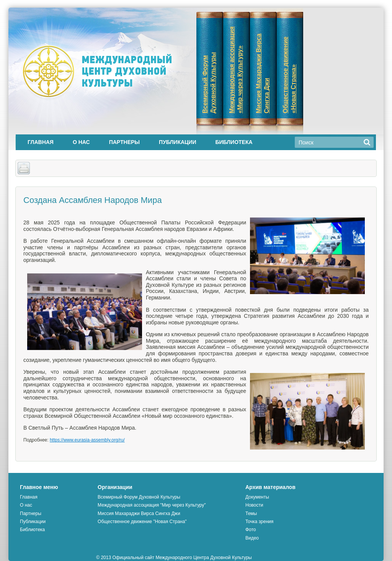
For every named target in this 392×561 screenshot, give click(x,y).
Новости (254, 505)
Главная (41, 142)
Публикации (177, 142)
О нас (81, 142)
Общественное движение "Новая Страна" (142, 522)
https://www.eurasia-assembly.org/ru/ (87, 440)
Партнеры (124, 142)
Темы (251, 514)
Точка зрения (259, 522)
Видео (252, 538)
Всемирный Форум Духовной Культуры (139, 497)
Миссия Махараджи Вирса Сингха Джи (139, 514)
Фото (251, 530)
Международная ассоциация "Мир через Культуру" (152, 505)
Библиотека (234, 142)
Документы (257, 497)
